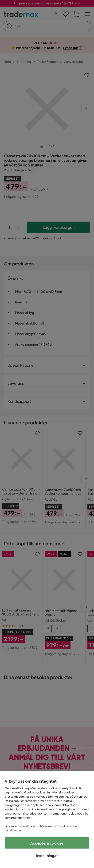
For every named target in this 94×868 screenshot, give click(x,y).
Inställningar (47, 855)
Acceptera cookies (47, 843)
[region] (47, 820)
